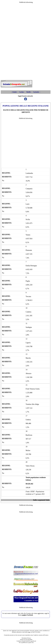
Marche (28, 358)
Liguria (28, 343)
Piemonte (29, 250)
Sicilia (28, 219)
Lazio (28, 204)
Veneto (28, 235)
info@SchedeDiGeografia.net (29, 641)
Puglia (28, 281)
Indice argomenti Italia (41, 500)
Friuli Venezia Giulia (33, 389)
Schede (14, 92)
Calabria (28, 312)
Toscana (28, 296)
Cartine (21, 92)
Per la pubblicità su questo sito (26, 642)
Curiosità (36, 92)
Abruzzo (28, 373)
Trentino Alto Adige (32, 404)
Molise (28, 450)
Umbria (28, 420)
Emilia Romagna (31, 266)
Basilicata (29, 435)
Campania (29, 189)
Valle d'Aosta (30, 466)
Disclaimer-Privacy (26, 638)
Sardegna (29, 327)
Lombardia (29, 173)
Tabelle (28, 92)
